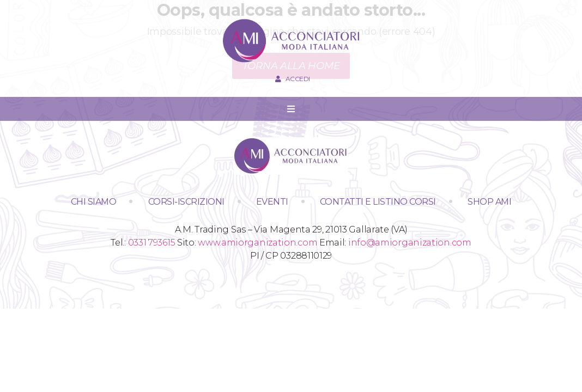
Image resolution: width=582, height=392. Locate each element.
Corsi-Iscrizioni (186, 202)
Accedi (291, 79)
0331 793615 (152, 243)
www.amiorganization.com (257, 243)
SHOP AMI (489, 202)
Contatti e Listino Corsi (378, 202)
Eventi (272, 202)
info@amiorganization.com (410, 243)
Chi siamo (94, 202)
